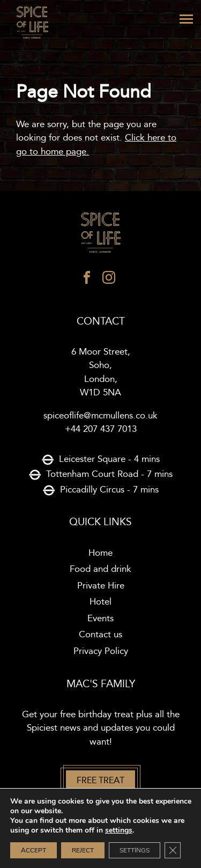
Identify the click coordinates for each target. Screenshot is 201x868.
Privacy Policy (101, 651)
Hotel (100, 602)
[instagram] (109, 280)
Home (100, 553)
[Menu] (186, 19)
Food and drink (100, 569)
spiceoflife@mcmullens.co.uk (100, 416)
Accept (33, 850)
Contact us (100, 635)
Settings (135, 850)
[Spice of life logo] (100, 233)
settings (119, 830)
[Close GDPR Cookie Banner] (173, 850)
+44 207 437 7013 (101, 429)
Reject (83, 850)
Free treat (100, 781)
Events (100, 619)
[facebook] (87, 280)
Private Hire (101, 586)
